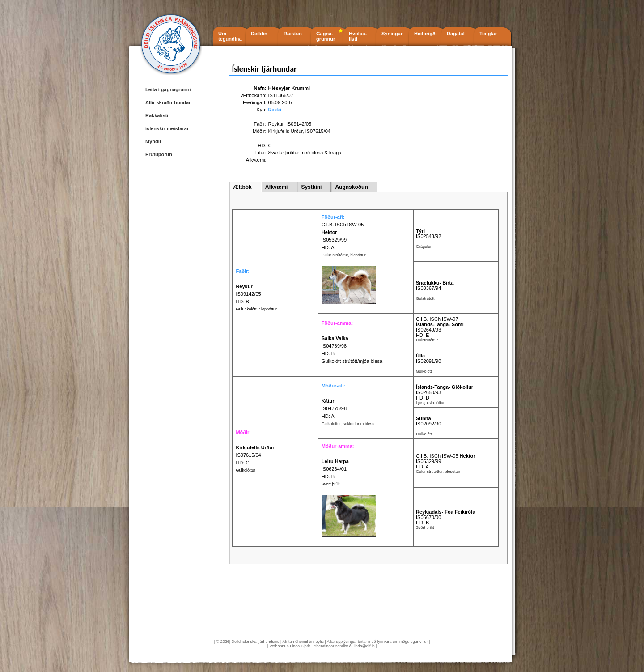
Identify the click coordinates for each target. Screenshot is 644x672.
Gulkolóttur (246, 470)
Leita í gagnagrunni (168, 89)
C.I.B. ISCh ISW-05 (343, 225)
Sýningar (392, 34)
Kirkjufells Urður (286, 131)
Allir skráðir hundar (168, 102)
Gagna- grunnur (326, 36)
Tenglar (488, 34)
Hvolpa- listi (358, 36)
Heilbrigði (426, 34)
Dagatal (456, 34)
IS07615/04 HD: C (255, 455)
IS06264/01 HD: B (335, 469)
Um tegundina (230, 36)
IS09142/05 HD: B (248, 294)
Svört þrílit (331, 484)
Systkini (311, 187)
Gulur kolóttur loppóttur (256, 309)
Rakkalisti (157, 115)
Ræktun (293, 34)
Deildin (259, 34)
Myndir (153, 141)
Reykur (276, 124)
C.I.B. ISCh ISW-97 (437, 319)
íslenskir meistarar (167, 128)
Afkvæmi (277, 187)
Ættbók (242, 187)
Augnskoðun (351, 187)
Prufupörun (159, 154)
